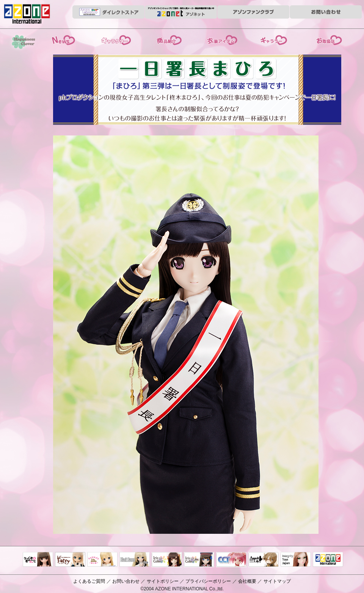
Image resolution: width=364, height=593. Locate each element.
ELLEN (199, 560)
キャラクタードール (231, 560)
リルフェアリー (70, 560)
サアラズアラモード (102, 560)
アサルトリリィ (264, 560)
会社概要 (247, 581)
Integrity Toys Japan (296, 560)
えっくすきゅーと (38, 560)
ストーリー (114, 39)
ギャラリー (273, 39)
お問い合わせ (126, 581)
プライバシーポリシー (208, 581)
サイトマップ (277, 581)
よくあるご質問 (89, 581)
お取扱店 (326, 39)
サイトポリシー (163, 581)
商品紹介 (167, 39)
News (63, 39)
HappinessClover (23, 43)
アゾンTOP (328, 560)
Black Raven (135, 560)
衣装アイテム (220, 39)
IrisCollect (167, 560)
